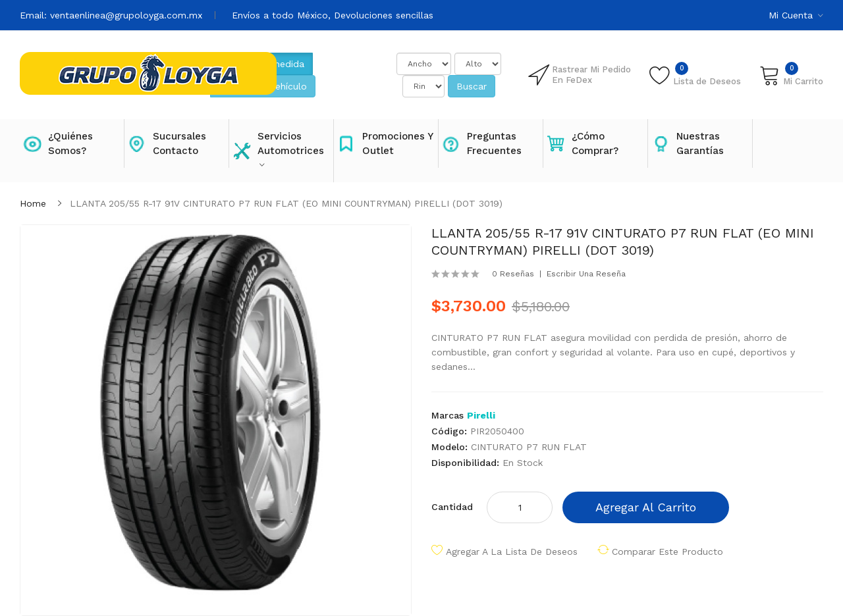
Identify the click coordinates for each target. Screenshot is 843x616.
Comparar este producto (667, 552)
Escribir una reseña (586, 274)
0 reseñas (513, 274)
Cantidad (452, 507)
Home (33, 203)
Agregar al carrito (646, 507)
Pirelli (481, 415)
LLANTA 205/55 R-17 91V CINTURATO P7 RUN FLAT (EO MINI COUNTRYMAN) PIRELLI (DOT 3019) (286, 203)
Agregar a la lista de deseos (512, 552)
